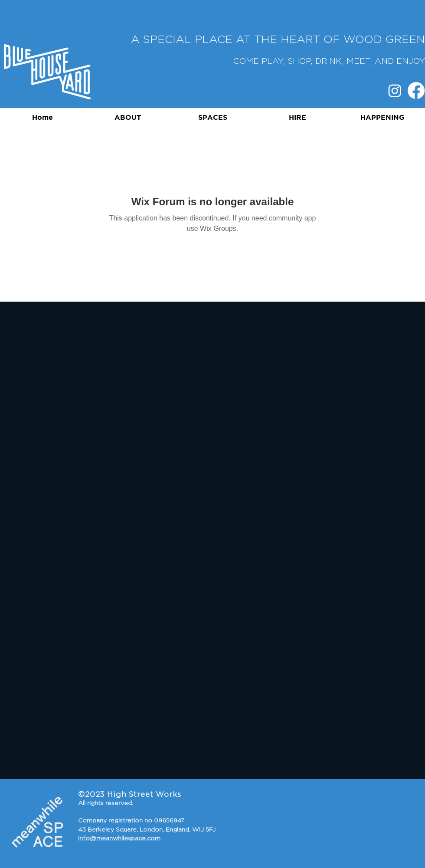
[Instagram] (395, 90)
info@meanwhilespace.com (119, 838)
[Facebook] (416, 90)
